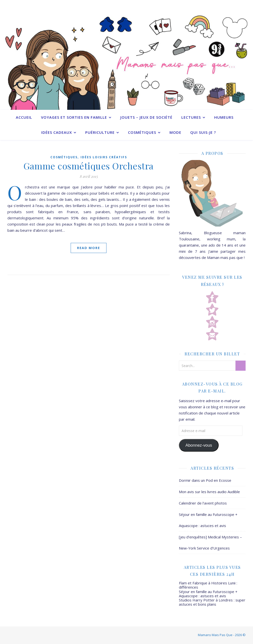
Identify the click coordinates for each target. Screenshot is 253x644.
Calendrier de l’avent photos (203, 503)
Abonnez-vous (199, 445)
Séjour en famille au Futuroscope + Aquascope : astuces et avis (208, 594)
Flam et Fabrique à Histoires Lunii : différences (208, 585)
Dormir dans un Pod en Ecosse (205, 480)
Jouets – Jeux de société (146, 117)
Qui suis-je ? (203, 132)
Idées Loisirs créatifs (104, 157)
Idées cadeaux (57, 132)
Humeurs (224, 117)
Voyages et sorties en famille (74, 117)
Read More (89, 248)
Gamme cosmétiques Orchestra (89, 166)
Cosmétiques (142, 132)
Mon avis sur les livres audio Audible (209, 492)
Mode (175, 132)
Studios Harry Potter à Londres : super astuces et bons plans (212, 602)
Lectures (191, 117)
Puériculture (100, 132)
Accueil (24, 117)
